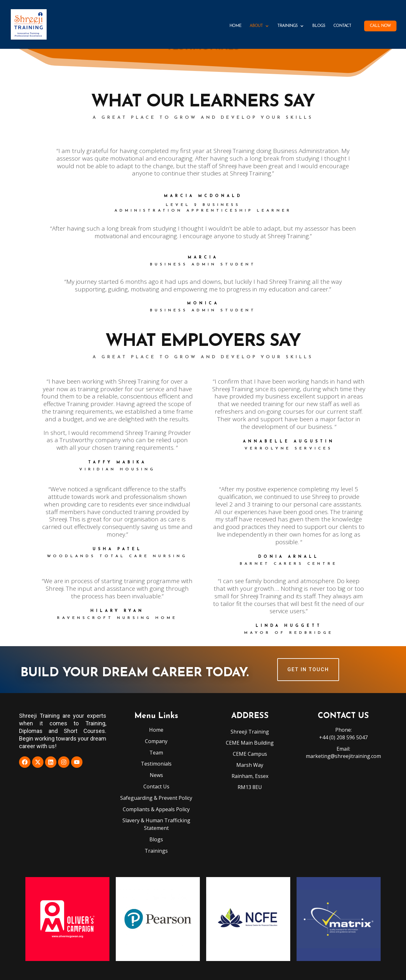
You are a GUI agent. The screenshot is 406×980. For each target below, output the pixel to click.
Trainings (287, 26)
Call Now (380, 26)
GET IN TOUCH (308, 669)
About (256, 26)
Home (235, 26)
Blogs (319, 26)
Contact (342, 26)
